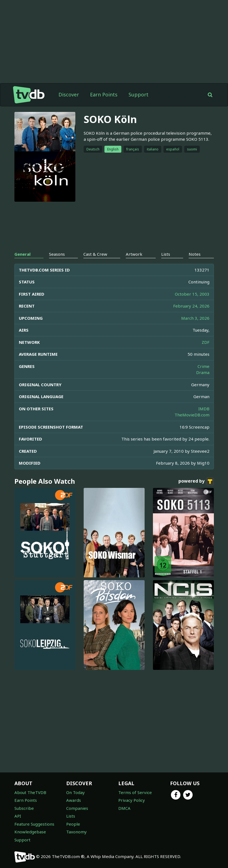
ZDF (206, 342)
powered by (196, 482)
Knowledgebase (30, 832)
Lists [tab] (166, 254)
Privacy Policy (132, 800)
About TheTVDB (30, 792)
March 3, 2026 (195, 318)
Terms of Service (135, 792)
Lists (71, 816)
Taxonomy (76, 832)
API (18, 816)
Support (139, 94)
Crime (203, 366)
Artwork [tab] (134, 254)
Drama (203, 372)
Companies (77, 808)
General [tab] (22, 254)
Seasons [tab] (57, 254)
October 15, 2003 (192, 294)
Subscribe (24, 808)
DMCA (124, 808)
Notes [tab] (195, 254)
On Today (75, 792)
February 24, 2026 (191, 306)
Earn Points (104, 94)
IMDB (204, 409)
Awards (74, 800)
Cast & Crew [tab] (95, 254)
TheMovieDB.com (192, 415)
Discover (69, 94)
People (73, 824)
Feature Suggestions (34, 824)
